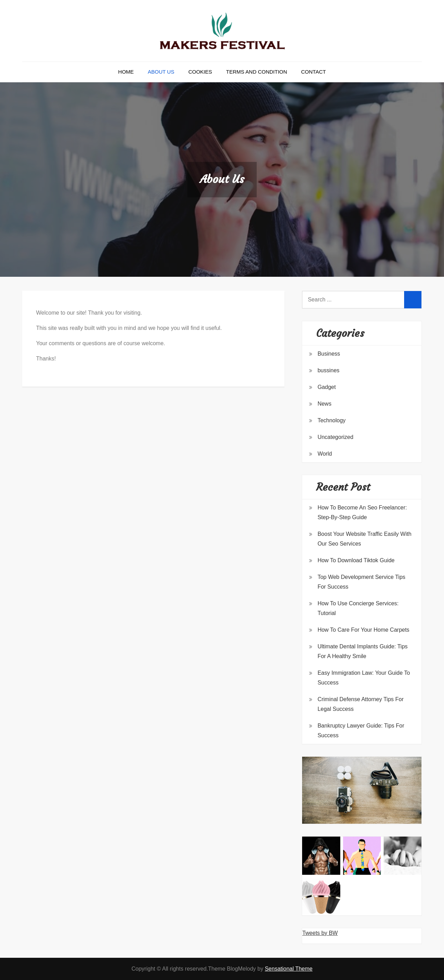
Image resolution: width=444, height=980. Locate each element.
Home (126, 72)
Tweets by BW (320, 933)
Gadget (326, 387)
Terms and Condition (257, 72)
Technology (331, 420)
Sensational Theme (289, 969)
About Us (161, 72)
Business (329, 354)
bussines (328, 370)
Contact (313, 72)
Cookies (200, 72)
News (324, 404)
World (325, 454)
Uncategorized (335, 437)
